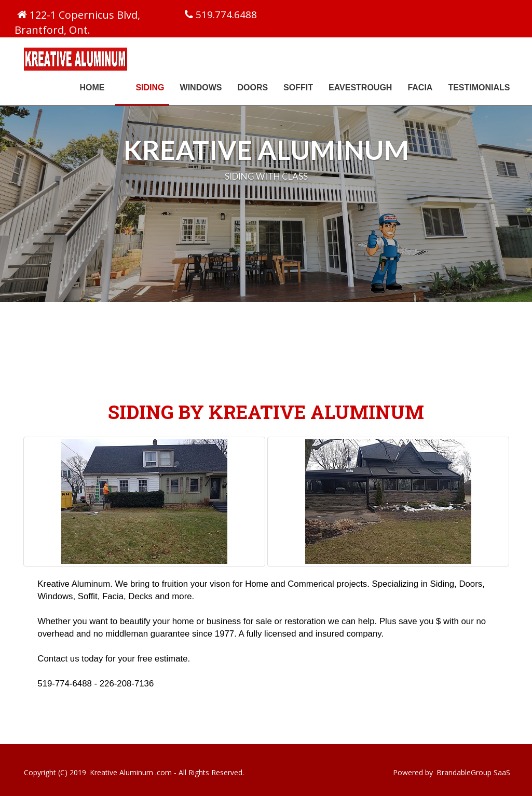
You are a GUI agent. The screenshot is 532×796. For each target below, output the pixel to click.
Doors (253, 87)
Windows (201, 87)
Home (92, 87)
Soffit (298, 87)
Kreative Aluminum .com (131, 772)
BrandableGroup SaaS (473, 772)
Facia (420, 87)
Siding (154, 87)
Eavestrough (360, 87)
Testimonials (479, 87)
